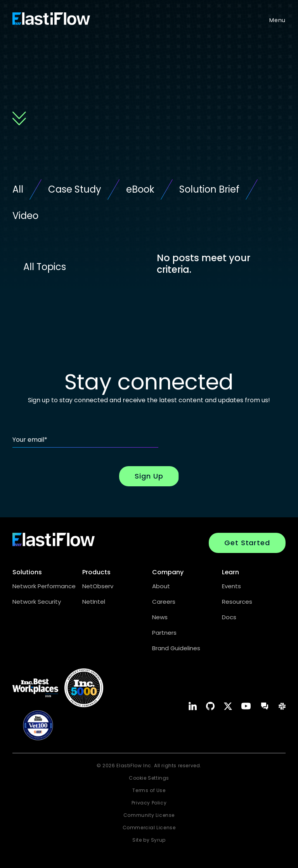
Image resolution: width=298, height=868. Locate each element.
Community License (149, 815)
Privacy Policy (149, 803)
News (160, 617)
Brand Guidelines (176, 648)
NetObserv (98, 586)
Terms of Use (149, 790)
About (161, 586)
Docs (229, 617)
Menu (277, 20)
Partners (164, 633)
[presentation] (227, 432)
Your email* (30, 440)
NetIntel (94, 602)
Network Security (37, 602)
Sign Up (149, 476)
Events (231, 586)
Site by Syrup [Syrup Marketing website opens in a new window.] (149, 840)
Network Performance (44, 586)
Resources (237, 602)
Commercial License (149, 828)
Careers (164, 602)
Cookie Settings (149, 778)
